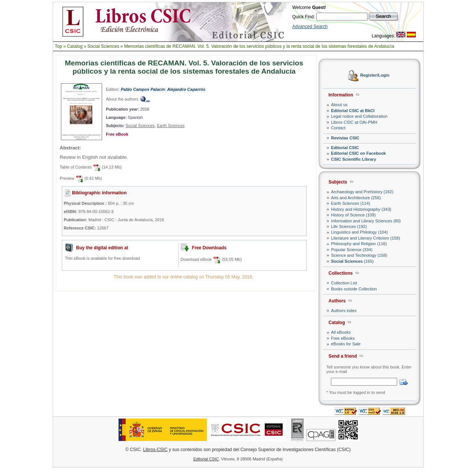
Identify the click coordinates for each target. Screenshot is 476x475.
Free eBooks (343, 338)
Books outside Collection (354, 289)
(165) (352, 261)
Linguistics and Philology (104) (359, 232)
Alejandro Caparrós (186, 89)
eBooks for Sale (346, 344)
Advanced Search (310, 27)
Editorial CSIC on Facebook (358, 153)
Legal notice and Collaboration (359, 116)
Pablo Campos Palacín (143, 89)
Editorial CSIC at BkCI (353, 111)
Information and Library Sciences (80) (366, 221)
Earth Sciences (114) (350, 203)
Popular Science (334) (352, 250)
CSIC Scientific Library (354, 159)
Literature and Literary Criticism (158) (366, 238)
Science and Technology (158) (359, 255)
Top (59, 46)
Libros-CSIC (155, 450)
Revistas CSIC (345, 138)
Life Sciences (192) (349, 226)
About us (339, 105)
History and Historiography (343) (361, 209)
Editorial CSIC (345, 148)
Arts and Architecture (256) (356, 198)
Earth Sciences (171, 126)
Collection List (344, 283)
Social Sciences (103, 46)
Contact (338, 128)
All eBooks (341, 332)
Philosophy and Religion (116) (359, 244)
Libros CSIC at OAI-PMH (354, 122)
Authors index (344, 311)
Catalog (75, 46)
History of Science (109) (353, 215)
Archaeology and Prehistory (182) (362, 192)
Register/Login (375, 75)
